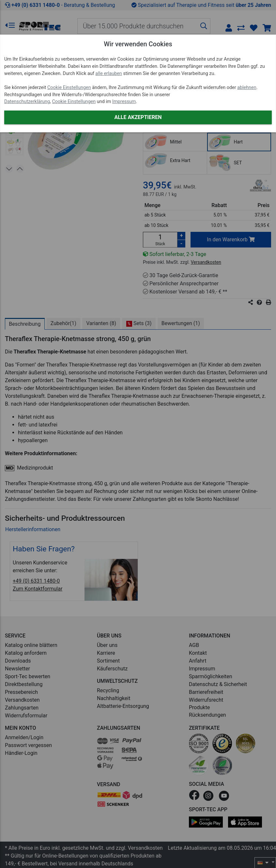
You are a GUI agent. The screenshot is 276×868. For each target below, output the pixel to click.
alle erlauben (108, 74)
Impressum (124, 102)
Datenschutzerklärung (27, 102)
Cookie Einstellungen (69, 88)
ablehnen (247, 88)
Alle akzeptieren (138, 117)
